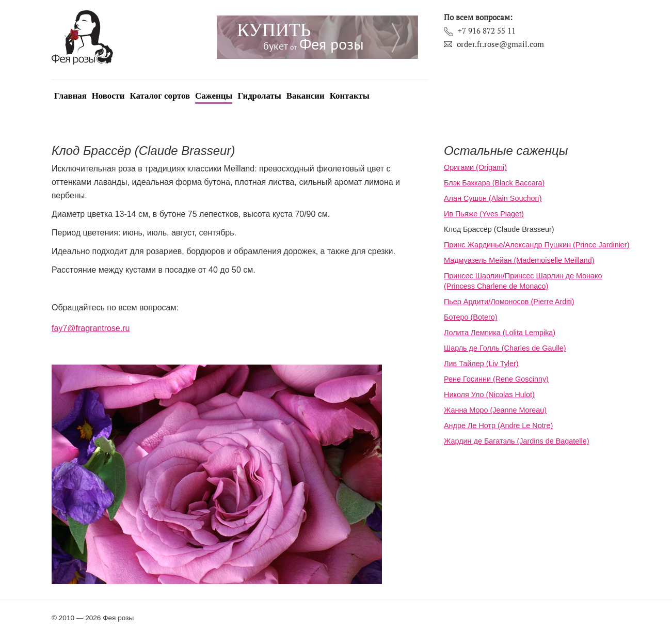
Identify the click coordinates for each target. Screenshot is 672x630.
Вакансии (306, 96)
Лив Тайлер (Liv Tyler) (481, 364)
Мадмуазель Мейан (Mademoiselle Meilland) (519, 260)
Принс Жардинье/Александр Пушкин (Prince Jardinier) (537, 245)
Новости (108, 96)
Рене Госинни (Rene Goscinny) (496, 379)
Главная (70, 96)
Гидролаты (259, 96)
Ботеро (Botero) (471, 317)
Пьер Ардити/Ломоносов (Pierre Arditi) (509, 302)
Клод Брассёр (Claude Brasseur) (499, 229)
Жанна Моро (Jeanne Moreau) (495, 410)
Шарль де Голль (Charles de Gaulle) (505, 348)
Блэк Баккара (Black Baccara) (494, 183)
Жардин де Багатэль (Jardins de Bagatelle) (516, 441)
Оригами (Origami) (475, 167)
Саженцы (214, 96)
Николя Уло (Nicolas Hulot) (489, 395)
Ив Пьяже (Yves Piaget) (484, 214)
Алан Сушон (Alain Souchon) (493, 198)
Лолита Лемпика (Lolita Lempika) (500, 333)
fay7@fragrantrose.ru (91, 328)
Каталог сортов (160, 96)
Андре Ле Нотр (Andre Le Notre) (498, 426)
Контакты (350, 96)
